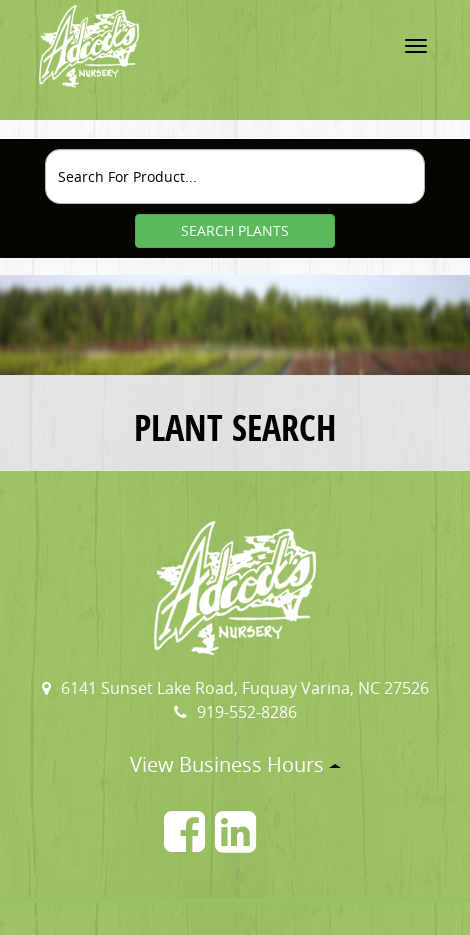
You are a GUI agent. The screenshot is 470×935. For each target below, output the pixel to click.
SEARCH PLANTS (235, 230)
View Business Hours (235, 764)
